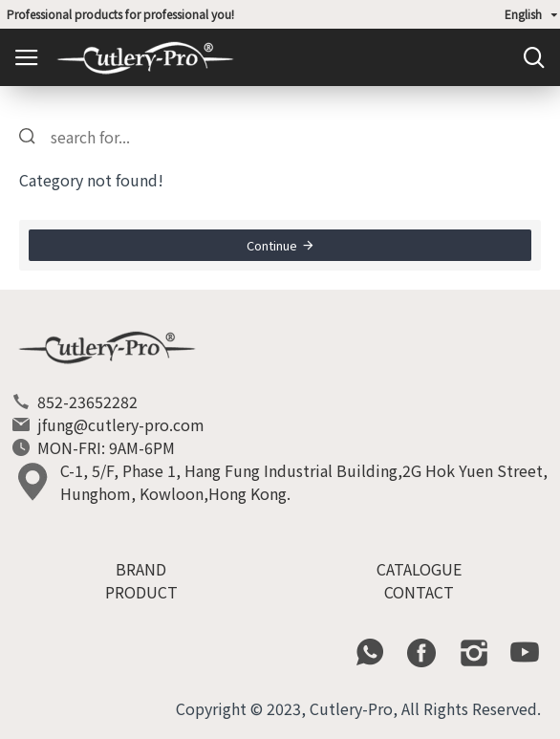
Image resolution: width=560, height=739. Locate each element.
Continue (272, 245)
